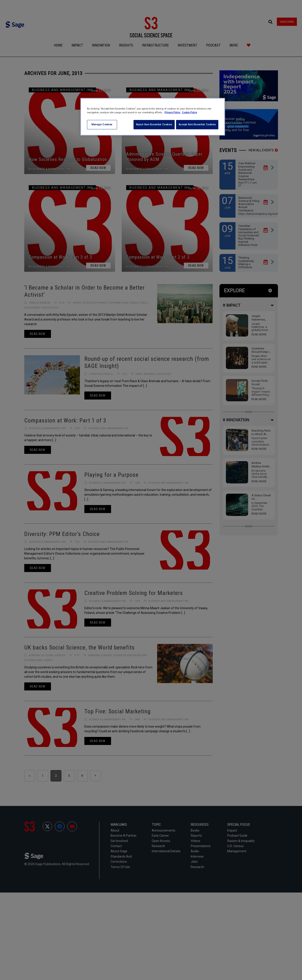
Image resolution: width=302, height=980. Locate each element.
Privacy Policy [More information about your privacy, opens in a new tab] (173, 112)
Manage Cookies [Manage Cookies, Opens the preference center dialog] (102, 124)
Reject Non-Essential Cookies (153, 124)
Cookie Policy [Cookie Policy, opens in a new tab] (189, 112)
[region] (153, 117)
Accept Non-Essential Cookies (197, 124)
